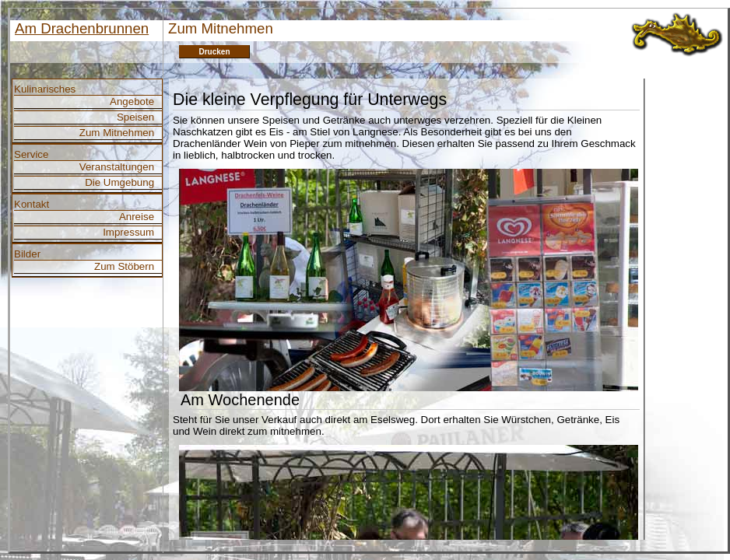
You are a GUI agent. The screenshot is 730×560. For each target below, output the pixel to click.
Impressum (128, 232)
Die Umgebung (119, 182)
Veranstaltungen (117, 167)
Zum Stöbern (124, 266)
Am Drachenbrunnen (82, 28)
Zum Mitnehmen (117, 133)
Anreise (137, 217)
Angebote (132, 101)
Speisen (135, 117)
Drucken (214, 52)
